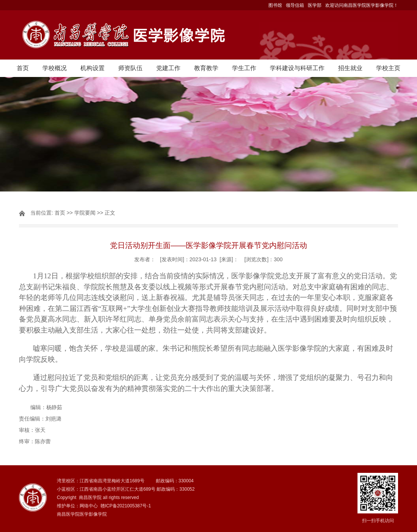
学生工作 (244, 68)
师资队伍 (130, 68)
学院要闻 (85, 213)
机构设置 (92, 68)
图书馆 (275, 5)
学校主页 (388, 68)
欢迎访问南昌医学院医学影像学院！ (362, 5)
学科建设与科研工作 (297, 68)
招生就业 (350, 68)
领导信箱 (295, 5)
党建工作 (168, 68)
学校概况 (55, 68)
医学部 (315, 5)
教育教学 (206, 68)
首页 (23, 68)
